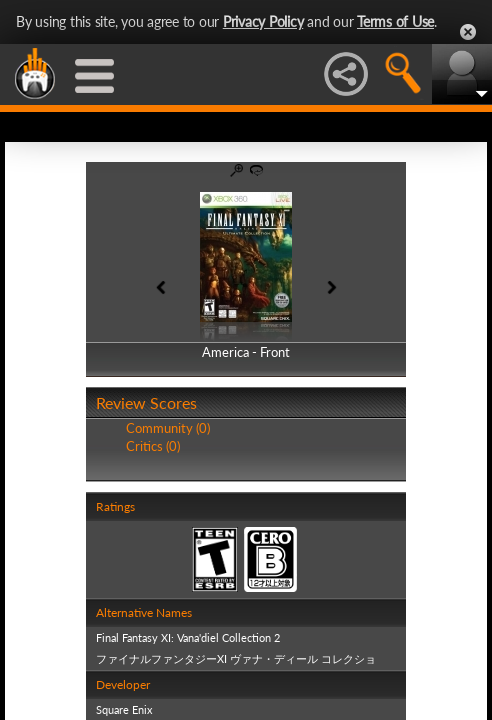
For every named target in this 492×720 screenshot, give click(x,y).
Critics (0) (153, 446)
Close (468, 32)
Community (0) (168, 428)
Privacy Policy (263, 21)
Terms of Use (395, 21)
